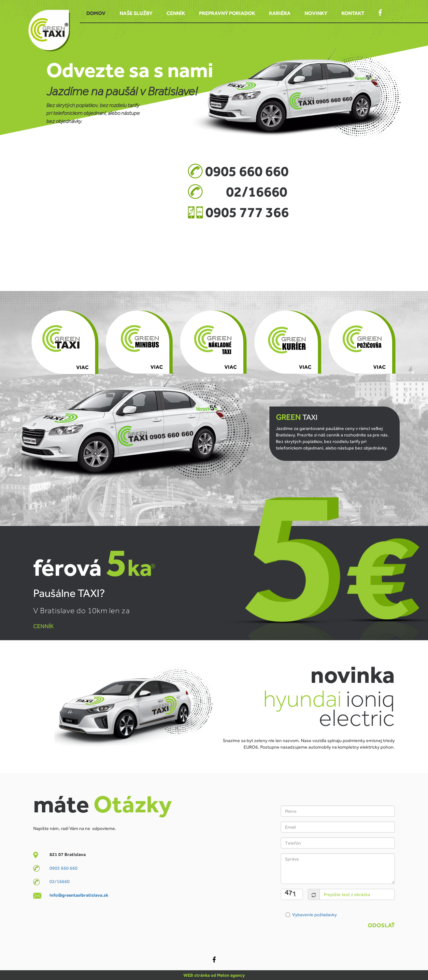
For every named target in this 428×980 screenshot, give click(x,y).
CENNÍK (43, 626)
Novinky (316, 13)
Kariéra (280, 13)
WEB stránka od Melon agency (214, 975)
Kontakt (353, 13)
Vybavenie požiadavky (314, 915)
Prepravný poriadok (227, 13)
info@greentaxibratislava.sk (79, 895)
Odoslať (381, 925)
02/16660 (60, 881)
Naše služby (136, 13)
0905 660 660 (64, 868)
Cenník (176, 13)
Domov (96, 13)
